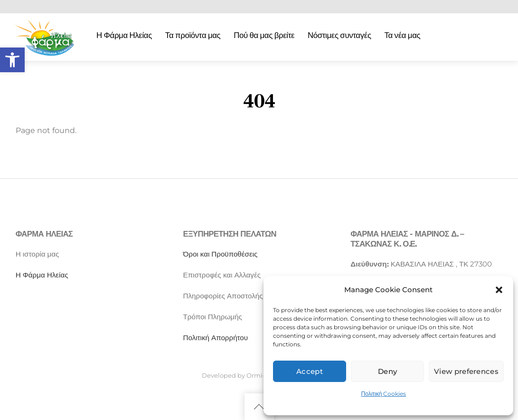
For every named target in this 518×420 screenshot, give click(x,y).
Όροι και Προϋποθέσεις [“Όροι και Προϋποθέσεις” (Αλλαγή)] (221, 254)
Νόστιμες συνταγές (339, 35)
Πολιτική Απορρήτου (216, 338)
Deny (387, 371)
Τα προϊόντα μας (193, 35)
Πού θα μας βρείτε (264, 35)
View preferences (466, 371)
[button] (12, 60)
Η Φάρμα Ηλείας (124, 35)
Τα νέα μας (403, 35)
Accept (310, 371)
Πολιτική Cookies (384, 394)
